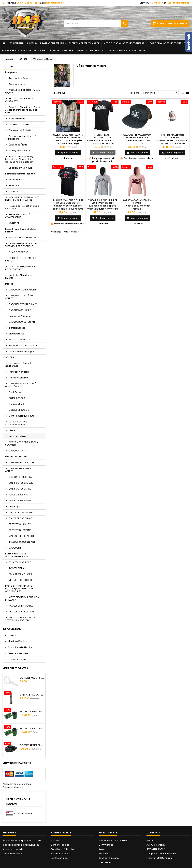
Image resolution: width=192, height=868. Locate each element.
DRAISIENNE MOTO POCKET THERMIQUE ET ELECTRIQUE (21, 245)
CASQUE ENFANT (18, 451)
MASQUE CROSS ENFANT (22, 542)
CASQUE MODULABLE (20, 310)
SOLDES (54, 51)
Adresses (104, 854)
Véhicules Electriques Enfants (19, 277)
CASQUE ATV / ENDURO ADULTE (19, 470)
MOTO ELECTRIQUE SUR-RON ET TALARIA (22, 599)
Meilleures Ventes (15, 668)
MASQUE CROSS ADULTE (22, 536)
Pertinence (160, 93)
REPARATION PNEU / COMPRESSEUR (17, 216)
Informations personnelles (113, 840)
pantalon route (17, 328)
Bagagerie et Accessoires (23, 345)
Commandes (106, 845)
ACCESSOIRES (16, 568)
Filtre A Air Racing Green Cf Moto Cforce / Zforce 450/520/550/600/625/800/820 (32, 712)
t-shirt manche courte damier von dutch (68, 202)
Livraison (12, 635)
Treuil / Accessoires (20, 151)
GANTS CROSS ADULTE (21, 512)
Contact (68, 51)
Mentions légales (17, 641)
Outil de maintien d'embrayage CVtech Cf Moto (32, 678)
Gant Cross (15, 392)
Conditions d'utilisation (20, 647)
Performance (16, 180)
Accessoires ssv (18, 84)
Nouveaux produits (13, 849)
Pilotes (32, 43)
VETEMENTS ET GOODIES (21, 580)
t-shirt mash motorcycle (103, 136)
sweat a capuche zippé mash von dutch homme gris (103, 203)
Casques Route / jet (20, 410)
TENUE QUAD (16, 506)
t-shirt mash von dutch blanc (172, 136)
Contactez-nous (17, 659)
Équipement (16, 43)
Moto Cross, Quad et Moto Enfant (124, 43)
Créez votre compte (178, 3)
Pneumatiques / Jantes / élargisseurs (20, 137)
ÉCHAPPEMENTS (17, 118)
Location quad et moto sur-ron (168, 43)
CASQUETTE (15, 548)
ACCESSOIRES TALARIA (21, 606)
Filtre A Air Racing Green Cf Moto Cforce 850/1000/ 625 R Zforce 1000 (32, 728)
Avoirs (102, 849)
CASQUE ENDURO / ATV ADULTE (19, 297)
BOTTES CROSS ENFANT (21, 489)
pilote (12, 430)
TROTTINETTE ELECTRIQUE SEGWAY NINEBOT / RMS (20, 619)
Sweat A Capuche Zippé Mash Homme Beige (68, 136)
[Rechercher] (96, 23)
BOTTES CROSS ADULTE (21, 483)
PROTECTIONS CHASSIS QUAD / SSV (19, 100)
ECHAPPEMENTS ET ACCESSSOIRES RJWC (24, 51)
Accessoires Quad (19, 78)
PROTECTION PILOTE (19, 340)
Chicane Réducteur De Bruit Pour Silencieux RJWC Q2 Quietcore (32, 695)
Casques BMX (16, 404)
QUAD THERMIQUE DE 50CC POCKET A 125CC (21, 268)
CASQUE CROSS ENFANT (22, 477)
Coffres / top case (19, 124)
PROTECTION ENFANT (20, 530)
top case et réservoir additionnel (18, 365)
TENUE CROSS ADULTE (20, 495)
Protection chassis (19, 372)
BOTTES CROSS (17, 398)
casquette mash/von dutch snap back (137, 136)
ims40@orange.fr (55, 3)
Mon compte (108, 833)
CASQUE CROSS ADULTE (21, 462)
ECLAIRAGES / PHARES (20, 574)
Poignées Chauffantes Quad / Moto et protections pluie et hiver (23, 110)
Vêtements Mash (18, 436)
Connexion (157, 3)
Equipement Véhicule (20, 168)
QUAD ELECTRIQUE (18, 252)
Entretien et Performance (84, 43)
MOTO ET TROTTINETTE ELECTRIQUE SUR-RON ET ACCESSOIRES (111, 51)
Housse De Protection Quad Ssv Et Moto (22, 207)
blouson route (16, 334)
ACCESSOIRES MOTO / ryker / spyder (23, 91)
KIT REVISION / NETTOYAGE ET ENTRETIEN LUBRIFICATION (22, 199)
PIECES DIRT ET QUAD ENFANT (24, 238)
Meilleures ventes (12, 854)
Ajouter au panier (68, 153)
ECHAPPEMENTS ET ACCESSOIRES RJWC (17, 423)
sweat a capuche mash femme (137, 202)
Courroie (14, 191)
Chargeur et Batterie (20, 130)
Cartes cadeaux (23, 813)
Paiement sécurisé (18, 653)
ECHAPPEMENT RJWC (20, 562)
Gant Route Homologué (22, 351)
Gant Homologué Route (22, 416)
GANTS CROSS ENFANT (21, 518)
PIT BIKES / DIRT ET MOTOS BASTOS (21, 259)
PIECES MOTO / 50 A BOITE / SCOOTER (22, 443)
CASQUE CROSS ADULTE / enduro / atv (20, 385)
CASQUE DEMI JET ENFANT (22, 322)
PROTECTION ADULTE (20, 524)
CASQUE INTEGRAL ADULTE (23, 290)
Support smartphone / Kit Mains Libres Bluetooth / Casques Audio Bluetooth (21, 159)
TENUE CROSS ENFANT (20, 501)
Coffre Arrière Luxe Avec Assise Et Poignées (32, 745)
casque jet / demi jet (20, 316)
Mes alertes (105, 862)
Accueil (8, 67)
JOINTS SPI (14, 223)
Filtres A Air (15, 186)
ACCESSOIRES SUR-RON (22, 612)
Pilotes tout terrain (52, 43)
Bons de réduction (109, 858)
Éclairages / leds (18, 145)
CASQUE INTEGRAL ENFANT (23, 304)
